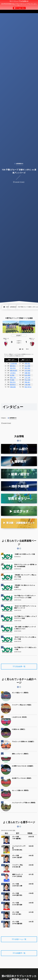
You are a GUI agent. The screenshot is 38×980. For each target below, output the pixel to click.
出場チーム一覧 (20, 939)
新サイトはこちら (19, 8)
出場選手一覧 (20, 953)
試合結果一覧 (20, 667)
